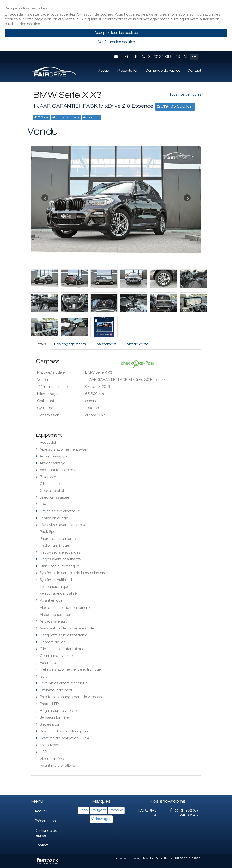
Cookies (122, 859)
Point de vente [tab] (136, 345)
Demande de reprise (163, 71)
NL (186, 57)
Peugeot (99, 810)
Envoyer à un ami (68, 117)
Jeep (84, 810)
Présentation (128, 71)
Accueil (104, 71)
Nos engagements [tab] (70, 345)
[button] (44, 197)
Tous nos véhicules (186, 95)
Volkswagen (101, 819)
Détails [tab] (40, 345)
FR (194, 57)
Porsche (116, 810)
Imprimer (93, 117)
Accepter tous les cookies (116, 33)
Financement (105, 345)
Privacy (135, 859)
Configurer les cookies (116, 42)
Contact (194, 71)
